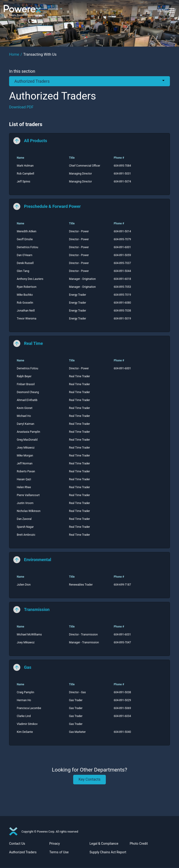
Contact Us (17, 844)
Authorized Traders (23, 852)
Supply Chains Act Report (108, 852)
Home (14, 54)
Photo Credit (139, 844)
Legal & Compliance (104, 844)
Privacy (55, 844)
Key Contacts (89, 779)
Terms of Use (59, 852)
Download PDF (21, 107)
